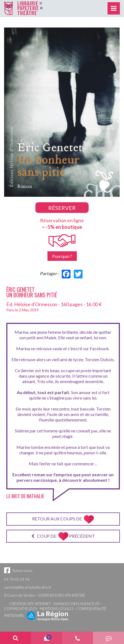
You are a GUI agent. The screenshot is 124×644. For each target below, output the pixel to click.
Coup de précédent (63, 536)
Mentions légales (57, 609)
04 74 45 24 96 (17, 579)
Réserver (62, 208)
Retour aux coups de (63, 519)
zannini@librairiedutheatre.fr (28, 587)
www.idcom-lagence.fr (77, 604)
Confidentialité (91, 609)
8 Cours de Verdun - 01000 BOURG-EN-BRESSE (45, 595)
